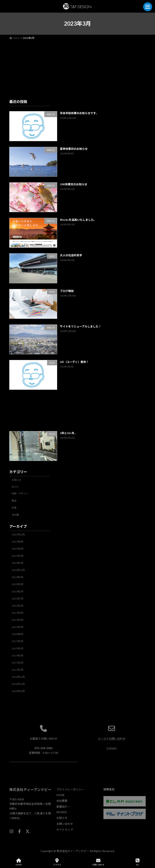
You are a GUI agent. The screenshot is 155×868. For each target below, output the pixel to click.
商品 (14, 501)
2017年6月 (17, 641)
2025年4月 (17, 549)
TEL (138, 862)
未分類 (15, 515)
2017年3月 (17, 655)
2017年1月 (17, 670)
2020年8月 (17, 634)
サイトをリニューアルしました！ (81, 326)
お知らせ (16, 480)
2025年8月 (17, 541)
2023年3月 (17, 584)
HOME (19, 862)
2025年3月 (17, 556)
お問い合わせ (98, 862)
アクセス (57, 862)
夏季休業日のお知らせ (74, 149)
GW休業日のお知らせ (74, 184)
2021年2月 (17, 627)
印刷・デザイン (20, 494)
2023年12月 (18, 570)
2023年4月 (17, 577)
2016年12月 (18, 677)
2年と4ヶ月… (68, 433)
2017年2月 (17, 663)
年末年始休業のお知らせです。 (79, 113)
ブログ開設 (67, 291)
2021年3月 (17, 620)
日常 (14, 508)
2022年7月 (17, 598)
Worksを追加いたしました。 (78, 220)
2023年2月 (17, 591)
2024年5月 (17, 563)
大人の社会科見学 (71, 255)
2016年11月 (18, 684)
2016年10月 (18, 691)
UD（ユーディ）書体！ (74, 362)
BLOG (15, 486)
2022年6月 (17, 606)
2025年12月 (18, 534)
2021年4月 (17, 613)
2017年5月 (17, 648)
